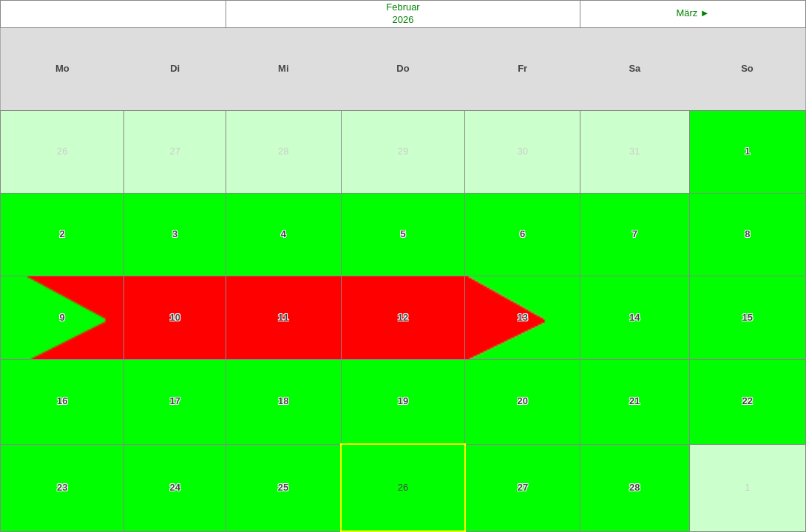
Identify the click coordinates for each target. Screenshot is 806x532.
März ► (692, 13)
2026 (403, 20)
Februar (403, 7)
